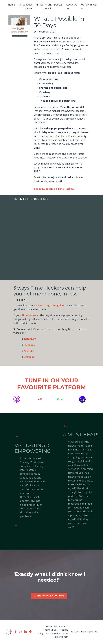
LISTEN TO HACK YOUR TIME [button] (49, 608)
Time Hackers (30, 316)
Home (11, 5)
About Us (72, 6)
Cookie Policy (53, 634)
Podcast (59, 5)
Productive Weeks (26, 7)
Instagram (30, 339)
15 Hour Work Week (44, 7)
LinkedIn (29, 357)
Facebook (29, 345)
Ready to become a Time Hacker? (54, 189)
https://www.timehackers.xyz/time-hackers (60, 111)
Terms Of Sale (51, 631)
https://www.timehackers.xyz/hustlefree (63, 158)
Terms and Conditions (57, 627)
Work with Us (88, 6)
